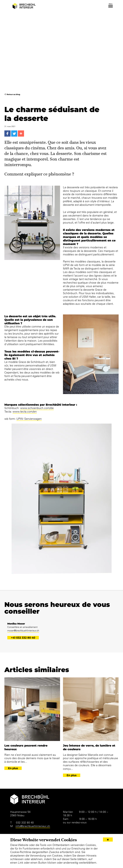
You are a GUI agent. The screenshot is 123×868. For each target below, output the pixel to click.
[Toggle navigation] (111, 6)
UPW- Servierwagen (29, 419)
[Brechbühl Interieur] (24, 6)
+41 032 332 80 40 (23, 638)
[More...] (21, 134)
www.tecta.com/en (25, 412)
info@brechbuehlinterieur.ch (33, 826)
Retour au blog (13, 94)
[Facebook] (7, 134)
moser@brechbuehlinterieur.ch (23, 631)
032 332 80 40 (25, 823)
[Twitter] (14, 134)
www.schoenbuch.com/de (37, 408)
